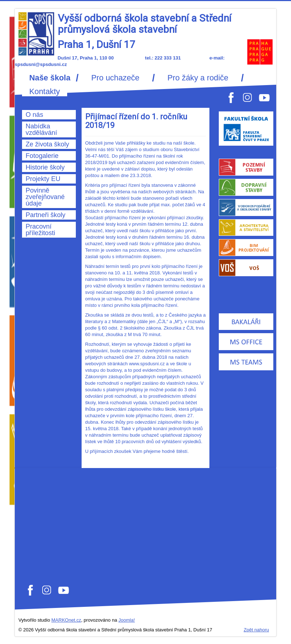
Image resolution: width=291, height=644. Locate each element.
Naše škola (50, 78)
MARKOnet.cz (66, 620)
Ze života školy (47, 144)
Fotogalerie (42, 156)
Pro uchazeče (115, 78)
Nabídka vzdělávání (41, 129)
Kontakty (45, 92)
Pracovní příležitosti (40, 230)
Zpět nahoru (256, 630)
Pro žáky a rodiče (198, 78)
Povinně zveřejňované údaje (45, 197)
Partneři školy (45, 215)
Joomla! (127, 620)
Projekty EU (43, 179)
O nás (34, 115)
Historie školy (45, 167)
